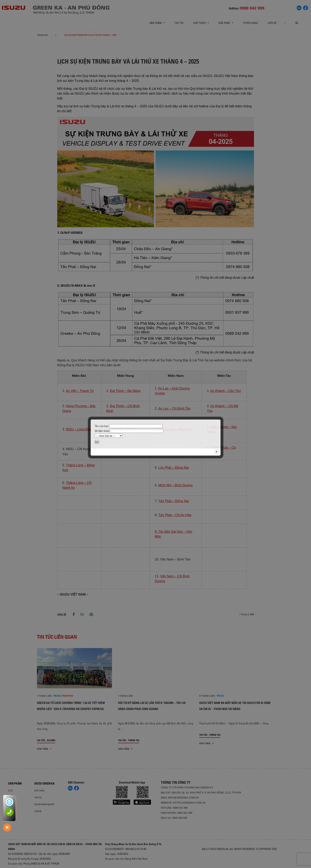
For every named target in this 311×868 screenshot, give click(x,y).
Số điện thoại (129, 431)
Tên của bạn (129, 426)
